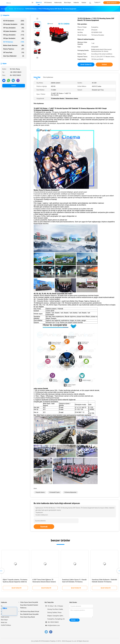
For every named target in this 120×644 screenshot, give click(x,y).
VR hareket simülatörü (14, 24)
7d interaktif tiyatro (54, 492)
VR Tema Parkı (14, 52)
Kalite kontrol (5, 617)
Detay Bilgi (37, 77)
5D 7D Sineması (14, 42)
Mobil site (4, 622)
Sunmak (44, 527)
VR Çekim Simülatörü (14, 31)
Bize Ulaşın (4, 620)
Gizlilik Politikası (6, 625)
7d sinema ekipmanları (70, 492)
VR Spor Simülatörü (14, 38)
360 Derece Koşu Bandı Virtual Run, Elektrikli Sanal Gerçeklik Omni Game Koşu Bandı (30, 614)
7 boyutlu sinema (40, 492)
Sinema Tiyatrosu (14, 49)
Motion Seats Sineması (14, 45)
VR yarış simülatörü (14, 28)
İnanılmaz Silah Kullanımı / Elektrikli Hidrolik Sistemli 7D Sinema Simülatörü (104, 582)
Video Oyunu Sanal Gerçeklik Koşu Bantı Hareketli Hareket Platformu (29, 605)
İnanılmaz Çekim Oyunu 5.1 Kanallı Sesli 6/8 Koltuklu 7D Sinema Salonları (74, 582)
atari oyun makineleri (14, 56)
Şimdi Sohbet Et (112, 3)
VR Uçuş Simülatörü (14, 35)
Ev (2, 606)
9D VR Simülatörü (14, 21)
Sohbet (14, 86)
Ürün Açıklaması (48, 77)
